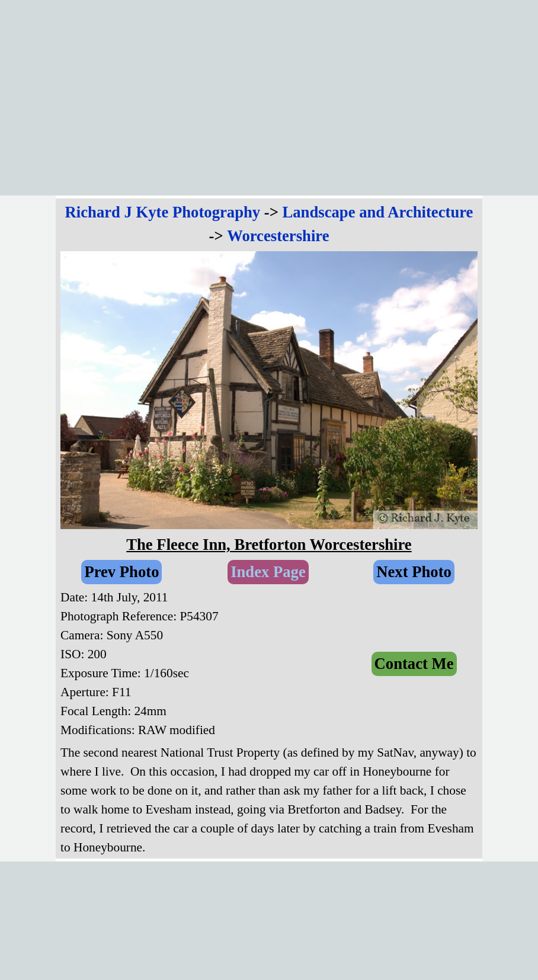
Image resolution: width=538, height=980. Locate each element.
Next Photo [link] (414, 572)
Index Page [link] (268, 572)
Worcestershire (278, 236)
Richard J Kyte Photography (163, 212)
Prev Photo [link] (121, 572)
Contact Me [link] (414, 664)
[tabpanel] (269, 224)
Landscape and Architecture (378, 212)
